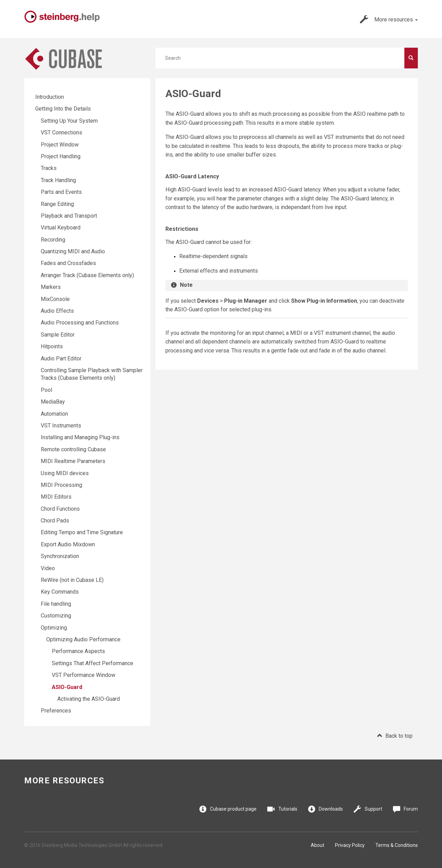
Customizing (56, 616)
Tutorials (282, 809)
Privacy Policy (350, 845)
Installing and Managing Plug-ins (80, 437)
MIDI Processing (61, 485)
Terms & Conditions (397, 845)
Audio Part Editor (61, 358)
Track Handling (58, 180)
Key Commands (60, 592)
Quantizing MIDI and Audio (73, 251)
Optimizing (54, 628)
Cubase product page (228, 809)
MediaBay (53, 402)
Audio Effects (57, 311)
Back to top (395, 736)
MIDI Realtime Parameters (73, 461)
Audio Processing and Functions (80, 323)
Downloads (326, 809)
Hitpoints (52, 346)
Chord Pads (55, 521)
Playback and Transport (69, 216)
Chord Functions (60, 509)
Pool (46, 390)
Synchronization (60, 556)
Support (368, 809)
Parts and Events (61, 192)
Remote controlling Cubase (73, 449)
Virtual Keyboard (61, 228)
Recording (53, 240)
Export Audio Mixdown (68, 544)
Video (48, 568)
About (318, 845)
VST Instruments (61, 426)
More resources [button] (389, 19)
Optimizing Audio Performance (83, 639)
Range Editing (57, 204)
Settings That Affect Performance (93, 663)
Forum (406, 809)
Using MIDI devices (65, 473)
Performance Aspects (78, 651)
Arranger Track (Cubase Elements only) (87, 275)
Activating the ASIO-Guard (89, 699)
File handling (56, 604)
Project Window (60, 145)
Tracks (49, 168)
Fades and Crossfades (68, 263)
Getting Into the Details (63, 109)
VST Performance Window (84, 675)
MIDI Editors (56, 497)
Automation (54, 414)
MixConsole (55, 299)
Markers (51, 287)
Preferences (56, 711)
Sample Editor (58, 335)
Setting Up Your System (69, 121)
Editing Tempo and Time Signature (82, 532)
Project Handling (61, 156)
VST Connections (61, 133)
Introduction (50, 97)
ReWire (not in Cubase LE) (72, 580)
